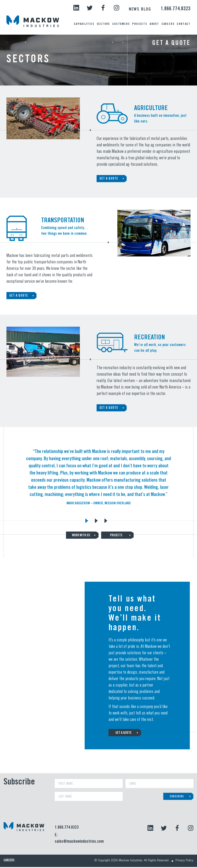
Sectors (104, 24)
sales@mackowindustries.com (79, 843)
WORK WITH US (81, 536)
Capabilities (84, 24)
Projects (140, 24)
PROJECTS (116, 536)
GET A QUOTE (109, 179)
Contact (184, 24)
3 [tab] (106, 520)
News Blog (140, 10)
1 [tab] (87, 520)
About (154, 24)
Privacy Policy (183, 862)
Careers (168, 24)
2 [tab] (96, 520)
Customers (121, 24)
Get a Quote (171, 43)
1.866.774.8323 (176, 9)
